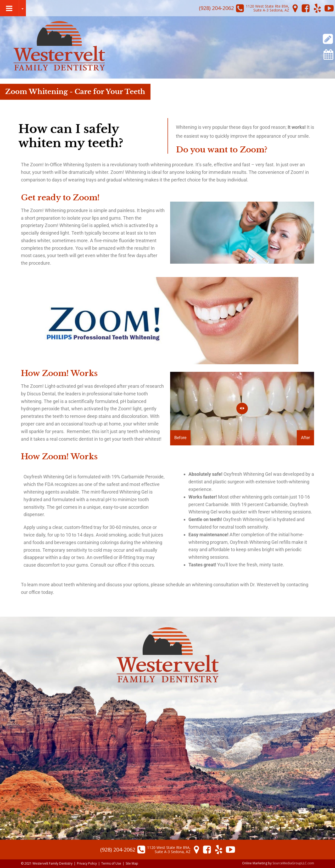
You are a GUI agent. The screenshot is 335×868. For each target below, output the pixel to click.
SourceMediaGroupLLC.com (293, 863)
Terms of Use (111, 863)
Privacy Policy (87, 863)
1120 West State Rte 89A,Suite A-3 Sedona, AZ (267, 8)
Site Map (132, 863)
